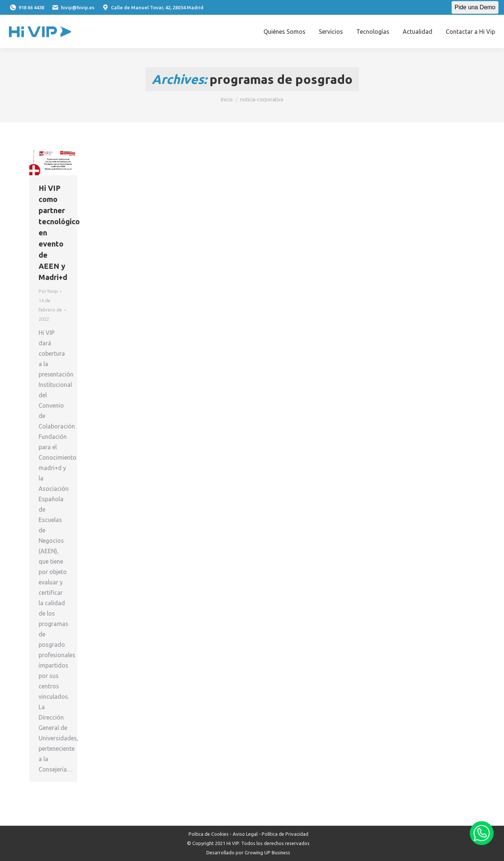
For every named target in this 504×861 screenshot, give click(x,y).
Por (48, 291)
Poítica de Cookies (209, 834)
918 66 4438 (27, 8)
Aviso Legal (245, 834)
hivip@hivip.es (73, 8)
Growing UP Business (267, 852)
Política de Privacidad (285, 834)
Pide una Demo (475, 7)
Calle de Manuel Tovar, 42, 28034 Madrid (153, 8)
